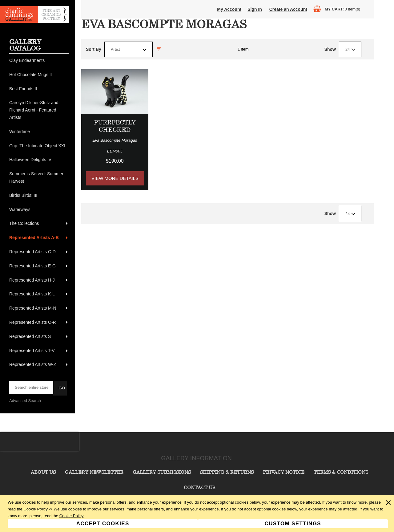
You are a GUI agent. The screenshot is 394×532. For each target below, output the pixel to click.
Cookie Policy (36, 509)
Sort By (94, 49)
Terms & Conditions (341, 472)
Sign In (255, 9)
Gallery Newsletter (94, 472)
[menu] (39, 213)
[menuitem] (39, 61)
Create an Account (288, 9)
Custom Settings (293, 524)
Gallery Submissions (162, 472)
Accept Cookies (103, 524)
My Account (229, 9)
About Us (43, 472)
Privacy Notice (284, 472)
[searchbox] (32, 388)
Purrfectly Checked (115, 126)
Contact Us (199, 487)
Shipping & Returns (227, 472)
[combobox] (129, 49)
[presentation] (39, 441)
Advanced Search (25, 401)
